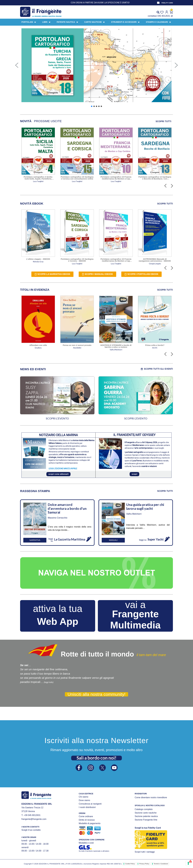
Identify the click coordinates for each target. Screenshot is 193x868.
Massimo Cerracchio (57, 518)
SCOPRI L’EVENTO (57, 418)
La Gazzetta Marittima (70, 539)
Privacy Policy (144, 864)
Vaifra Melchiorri (134, 514)
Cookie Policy (130, 864)
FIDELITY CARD (167, 3)
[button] (17, 65)
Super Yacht (156, 539)
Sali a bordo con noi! (96, 758)
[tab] (26, 121)
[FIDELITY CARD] (158, 3)
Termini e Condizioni (161, 864)
